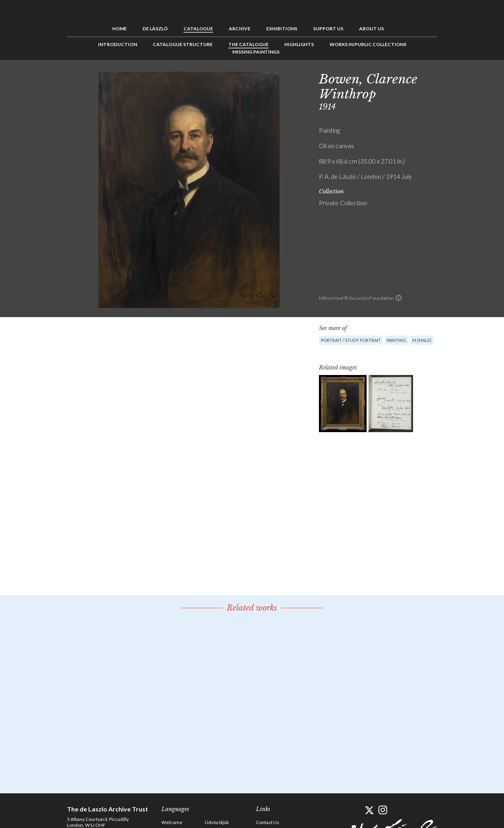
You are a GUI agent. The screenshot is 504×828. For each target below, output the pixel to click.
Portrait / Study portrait (351, 340)
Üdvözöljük (217, 822)
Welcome (172, 822)
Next (475, 78)
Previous (451, 78)
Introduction (118, 44)
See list (463, 78)
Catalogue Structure (183, 44)
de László (155, 29)
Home (120, 29)
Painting (397, 340)
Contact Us (268, 822)
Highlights (299, 44)
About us (372, 29)
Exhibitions (282, 29)
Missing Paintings (256, 52)
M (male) (422, 340)
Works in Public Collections (368, 44)
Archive (240, 29)
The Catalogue (248, 44)
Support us (328, 29)
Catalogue (198, 29)
